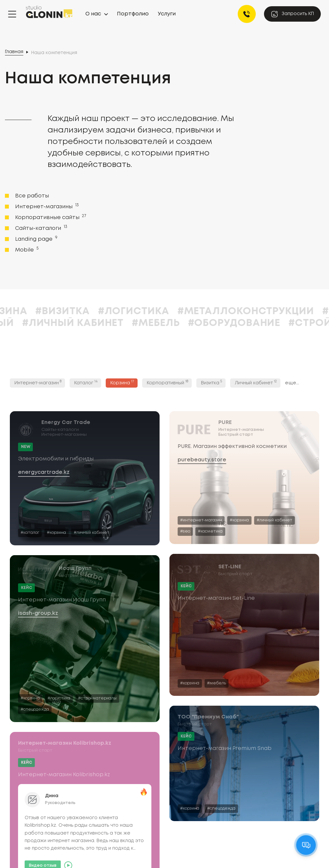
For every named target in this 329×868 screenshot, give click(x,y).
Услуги (167, 14)
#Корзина (90, 311)
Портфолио (133, 14)
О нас (93, 14)
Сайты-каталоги (41, 228)
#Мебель (246, 323)
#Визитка (153, 311)
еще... (292, 383)
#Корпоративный (55, 323)
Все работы (32, 196)
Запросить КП (292, 14)
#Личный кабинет (163, 323)
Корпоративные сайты (50, 217)
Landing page (36, 239)
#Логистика (224, 311)
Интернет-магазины (46, 206)
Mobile (26, 250)
